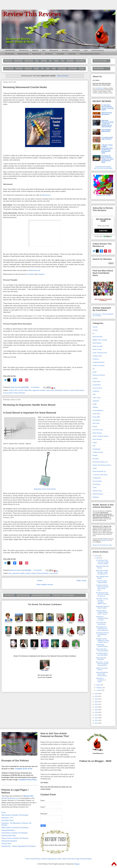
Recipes (56, 61)
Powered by (103, 237)
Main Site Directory (9, 595)
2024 (97, 696)
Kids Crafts (96, 423)
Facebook (31, 274)
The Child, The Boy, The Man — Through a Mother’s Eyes (102, 601)
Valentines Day (97, 491)
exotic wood (50, 390)
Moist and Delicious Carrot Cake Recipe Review (102, 674)
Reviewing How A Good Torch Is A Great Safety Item (102, 629)
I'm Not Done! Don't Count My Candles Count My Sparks (107, 107)
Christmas (96, 359)
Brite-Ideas (65, 50)
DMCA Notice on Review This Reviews (15, 828)
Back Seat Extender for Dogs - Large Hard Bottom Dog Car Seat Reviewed (107, 124)
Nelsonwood (80, 390)
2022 (97, 702)
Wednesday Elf (54, 50)
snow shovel (53, 573)
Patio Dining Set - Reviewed (101, 659)
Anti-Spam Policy (7, 820)
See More (82, 69)
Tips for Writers (62, 69)
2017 (97, 715)
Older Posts (81, 580)
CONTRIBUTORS (10, 50)
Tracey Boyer (60, 54)
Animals (95, 327)
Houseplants (96, 420)
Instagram (41, 274)
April (98, 558)
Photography (70, 61)
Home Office (96, 417)
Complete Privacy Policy (28, 780)
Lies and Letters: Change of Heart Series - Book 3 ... (102, 612)
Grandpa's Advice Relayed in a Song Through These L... (103, 640)
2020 (97, 707)
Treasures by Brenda (98, 50)
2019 (97, 710)
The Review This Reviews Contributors (45, 604)
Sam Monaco (49, 54)
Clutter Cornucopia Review (102, 669)
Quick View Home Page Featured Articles (77, 859)
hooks (72, 390)
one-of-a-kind (8, 393)
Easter (95, 372)
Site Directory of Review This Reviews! (15, 815)
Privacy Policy (6, 844)
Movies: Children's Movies (101, 436)
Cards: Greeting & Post (100, 353)
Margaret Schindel (23, 54)
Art (94, 333)
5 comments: (35, 387)
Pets (42, 69)
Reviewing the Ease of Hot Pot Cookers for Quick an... (103, 594)
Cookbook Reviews (99, 362)
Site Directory (36, 859)
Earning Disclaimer (8, 830)
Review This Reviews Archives (102, 465)
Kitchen (95, 427)
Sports (48, 69)
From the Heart (73, 69)
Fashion (95, 378)
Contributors (99, 88)
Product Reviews (9, 69)
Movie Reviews (18, 61)
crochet (21, 390)
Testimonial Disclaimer (9, 841)
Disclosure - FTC (7, 818)
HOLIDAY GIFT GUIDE (103, 195)
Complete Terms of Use (24, 769)
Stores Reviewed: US (99, 471)
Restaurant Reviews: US (100, 462)
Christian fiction (97, 356)
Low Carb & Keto (98, 430)
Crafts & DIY (28, 69)
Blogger (77, 864)
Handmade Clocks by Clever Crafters (103, 607)
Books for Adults (98, 346)
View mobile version (45, 584)
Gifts (50, 61)
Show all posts (63, 76)
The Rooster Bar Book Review (101, 623)
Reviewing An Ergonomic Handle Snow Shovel (29, 405)
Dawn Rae (28, 390)
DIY (94, 369)
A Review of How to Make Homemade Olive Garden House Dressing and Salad (107, 149)
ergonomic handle (39, 390)
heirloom (66, 390)
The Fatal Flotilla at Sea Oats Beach (102, 654)
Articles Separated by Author (51, 859)
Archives (95, 330)
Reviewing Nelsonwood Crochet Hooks (25, 87)
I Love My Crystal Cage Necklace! (107, 138)
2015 (97, 720)
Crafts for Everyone (99, 366)
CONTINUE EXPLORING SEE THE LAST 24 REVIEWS (103, 168)
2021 (97, 704)
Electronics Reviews (99, 375)
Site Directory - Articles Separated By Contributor (19, 846)
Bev (10, 573)
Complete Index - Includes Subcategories (63, 595)
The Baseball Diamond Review (102, 646)
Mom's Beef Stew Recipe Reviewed (102, 650)
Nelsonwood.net (35, 270)
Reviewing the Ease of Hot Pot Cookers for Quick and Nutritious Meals (107, 159)
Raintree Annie (37, 54)
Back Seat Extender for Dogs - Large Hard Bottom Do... (102, 572)
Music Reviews (29, 61)
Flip (53, 388)
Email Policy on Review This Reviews (15, 833)
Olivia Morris (76, 50)
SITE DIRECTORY (99, 69)
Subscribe (103, 231)
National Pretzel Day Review (107, 114)
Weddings (96, 497)
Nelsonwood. (46, 195)
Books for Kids (97, 349)
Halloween (96, 401)
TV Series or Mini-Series (100, 475)
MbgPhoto (35, 50)
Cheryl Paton (72, 54)
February (99, 688)
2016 (97, 718)
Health (54, 69)
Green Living (97, 398)
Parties (95, 443)
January (99, 690)
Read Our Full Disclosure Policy (102, 545)
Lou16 (86, 50)
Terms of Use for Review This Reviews (15, 838)
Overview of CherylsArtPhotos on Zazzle (102, 618)
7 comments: (38, 570)
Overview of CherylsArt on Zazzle (101, 680)
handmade (59, 390)
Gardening (44, 61)
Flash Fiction (97, 382)
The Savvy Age (9, 54)
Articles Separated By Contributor (90, 54)
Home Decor (97, 414)
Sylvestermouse (24, 50)
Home (40, 580)
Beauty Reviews (80, 61)
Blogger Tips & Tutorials (100, 340)
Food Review (97, 385)
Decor (37, 61)
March (98, 685)
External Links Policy (9, 836)
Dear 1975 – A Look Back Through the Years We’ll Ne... (102, 664)
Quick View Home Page (23, 595)
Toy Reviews (19, 69)
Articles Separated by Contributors (41, 595)
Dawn (44, 50)
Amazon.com (105, 540)
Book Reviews (8, 61)
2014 (97, 723)
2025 (97, 694)
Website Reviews (98, 494)
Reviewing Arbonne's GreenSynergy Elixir (102, 634)
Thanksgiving (97, 478)
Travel (63, 61)
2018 (97, 712)
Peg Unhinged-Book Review (106, 131)
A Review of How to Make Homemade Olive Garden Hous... (102, 588)
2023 (97, 699)
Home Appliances (98, 410)
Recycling (96, 459)
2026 (97, 556)
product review (31, 573)
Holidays (36, 69)
